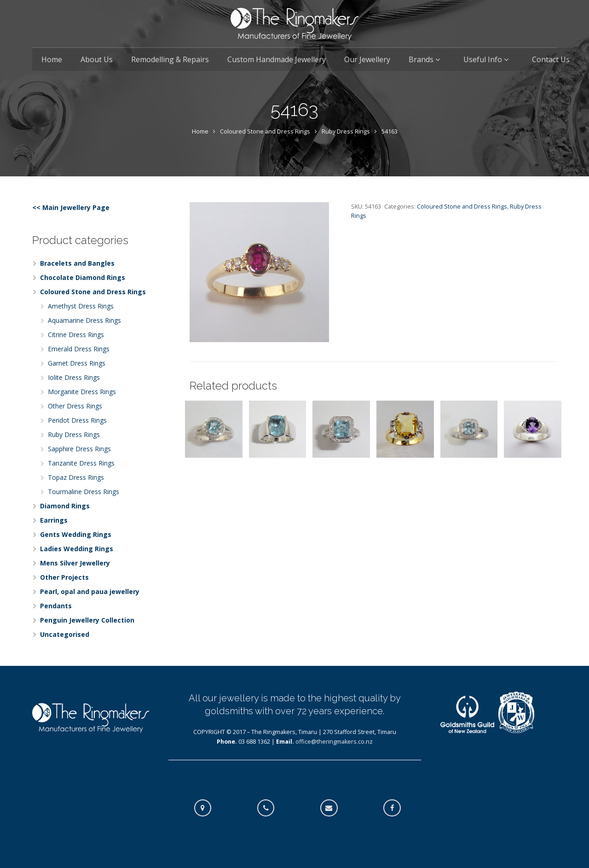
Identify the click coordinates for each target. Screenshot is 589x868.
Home (200, 131)
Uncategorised (65, 634)
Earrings (54, 520)
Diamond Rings (65, 506)
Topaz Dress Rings (76, 477)
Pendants (56, 606)
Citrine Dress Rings (76, 335)
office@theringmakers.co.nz (334, 742)
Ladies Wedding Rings (77, 549)
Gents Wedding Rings (76, 534)
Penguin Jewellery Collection (87, 620)
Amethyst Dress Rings (81, 306)
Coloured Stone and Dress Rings (265, 131)
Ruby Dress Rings (346, 131)
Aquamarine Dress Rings (84, 320)
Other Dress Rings (75, 406)
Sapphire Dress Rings (79, 449)
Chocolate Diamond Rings (83, 277)
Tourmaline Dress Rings (84, 492)
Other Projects (64, 577)
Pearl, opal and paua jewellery (90, 591)
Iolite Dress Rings (74, 377)
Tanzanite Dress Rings (81, 463)
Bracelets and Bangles (77, 263)
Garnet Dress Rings (77, 363)
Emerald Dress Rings (79, 349)
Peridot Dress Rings (77, 420)
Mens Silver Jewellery (75, 563)
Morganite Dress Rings (82, 392)
